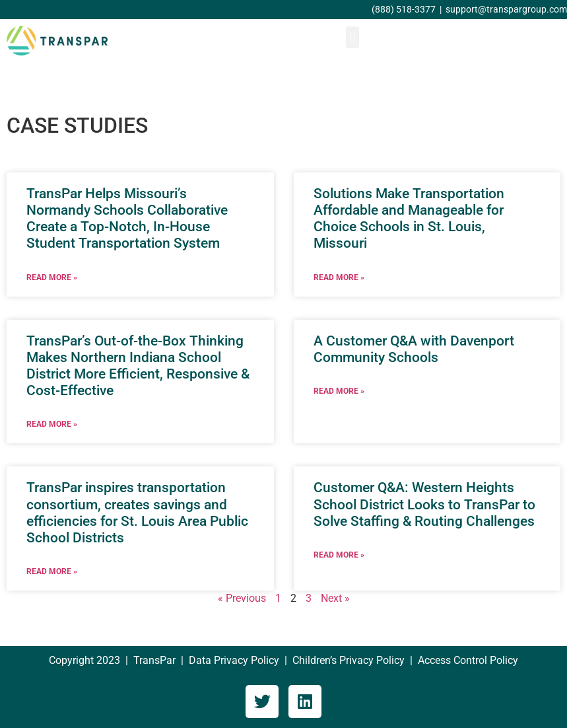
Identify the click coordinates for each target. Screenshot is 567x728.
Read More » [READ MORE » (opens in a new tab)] (52, 277)
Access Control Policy (468, 660)
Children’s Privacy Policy (349, 660)
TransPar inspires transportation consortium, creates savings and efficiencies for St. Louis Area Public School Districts (137, 513)
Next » (335, 598)
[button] (352, 37)
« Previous (242, 598)
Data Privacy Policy (234, 660)
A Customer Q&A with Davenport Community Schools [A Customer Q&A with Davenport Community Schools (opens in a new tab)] (414, 349)
